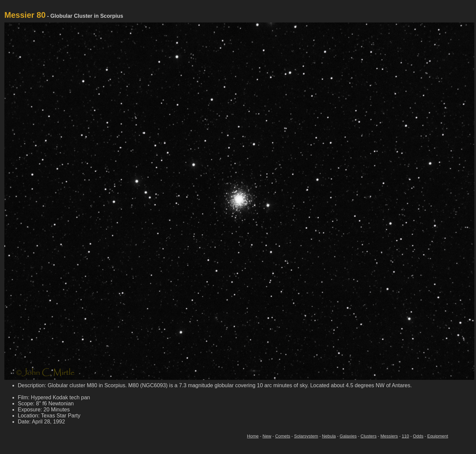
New (267, 436)
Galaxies (348, 436)
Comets (283, 436)
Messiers (389, 436)
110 (406, 436)
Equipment (438, 436)
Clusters (369, 436)
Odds (418, 436)
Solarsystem (306, 436)
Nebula (329, 436)
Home (253, 436)
